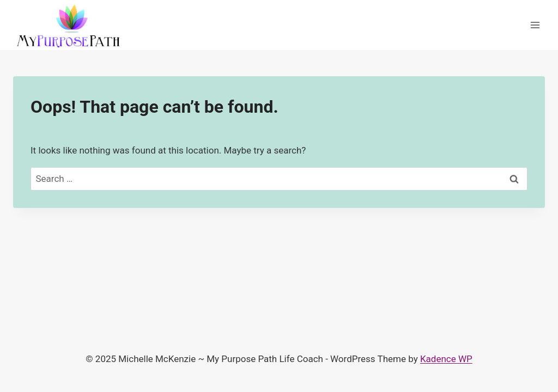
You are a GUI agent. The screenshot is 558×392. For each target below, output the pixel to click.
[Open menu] (535, 25)
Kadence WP (446, 359)
